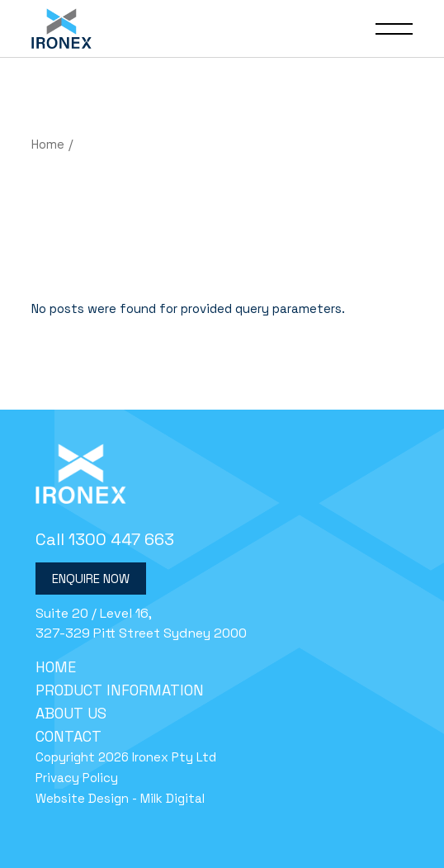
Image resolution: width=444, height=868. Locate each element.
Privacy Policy (77, 778)
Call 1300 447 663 (105, 539)
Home (56, 667)
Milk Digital (172, 798)
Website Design (82, 798)
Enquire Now (91, 579)
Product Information (120, 690)
